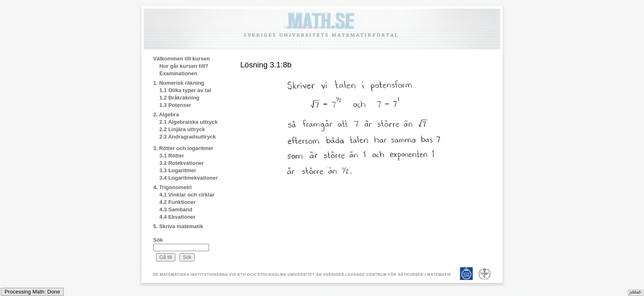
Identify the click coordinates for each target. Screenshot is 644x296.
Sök (158, 240)
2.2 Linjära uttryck (182, 129)
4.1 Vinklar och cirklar (187, 195)
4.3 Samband (176, 209)
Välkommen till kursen (182, 59)
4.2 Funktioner (178, 202)
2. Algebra (166, 114)
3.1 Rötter (172, 156)
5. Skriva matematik (178, 226)
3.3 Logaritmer (178, 170)
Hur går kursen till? (184, 66)
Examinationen (178, 73)
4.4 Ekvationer (177, 217)
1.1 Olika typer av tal (185, 90)
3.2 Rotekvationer (182, 163)
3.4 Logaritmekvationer (189, 178)
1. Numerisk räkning (179, 83)
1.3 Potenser (175, 105)
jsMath (636, 293)
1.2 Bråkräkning (179, 98)
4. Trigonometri (172, 187)
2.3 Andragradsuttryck (188, 137)
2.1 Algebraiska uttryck (189, 122)
